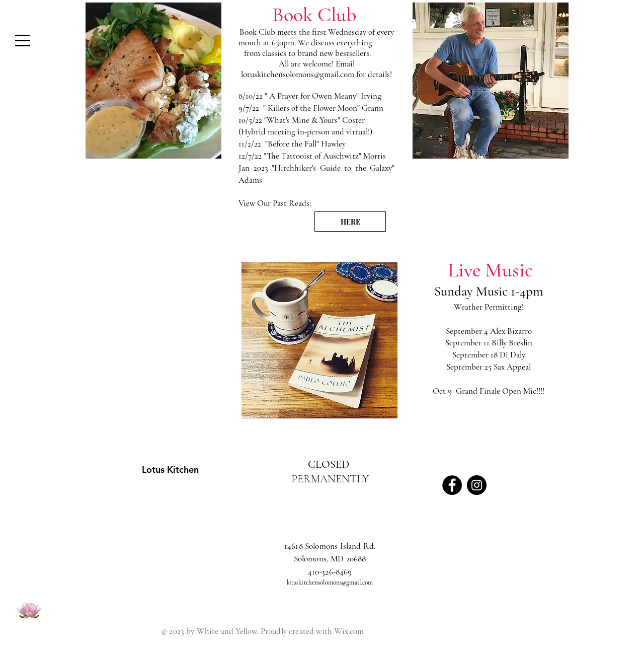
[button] (23, 41)
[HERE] (350, 222)
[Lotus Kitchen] (138, 469)
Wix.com (349, 631)
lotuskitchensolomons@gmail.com (298, 74)
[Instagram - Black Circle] (477, 485)
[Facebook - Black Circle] (452, 485)
